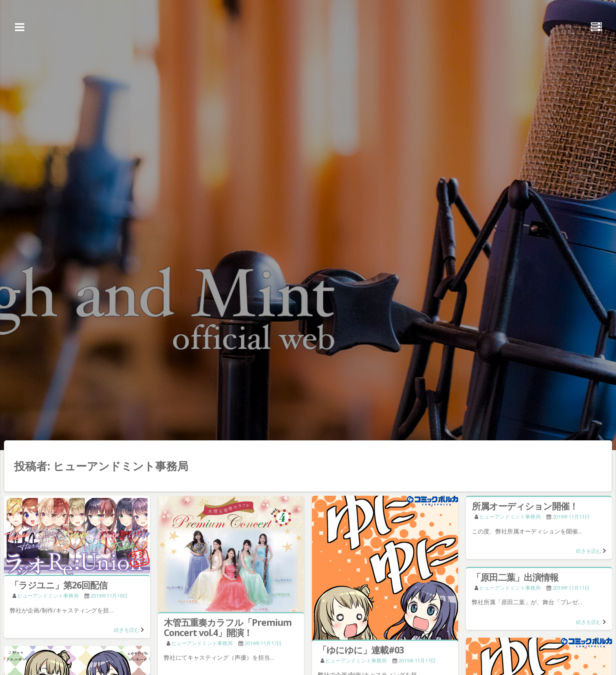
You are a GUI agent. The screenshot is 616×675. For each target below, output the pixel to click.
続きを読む (127, 630)
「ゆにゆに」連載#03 (361, 650)
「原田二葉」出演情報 (515, 577)
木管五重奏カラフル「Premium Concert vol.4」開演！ (228, 627)
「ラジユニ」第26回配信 (59, 585)
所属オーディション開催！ (525, 506)
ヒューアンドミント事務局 (48, 596)
